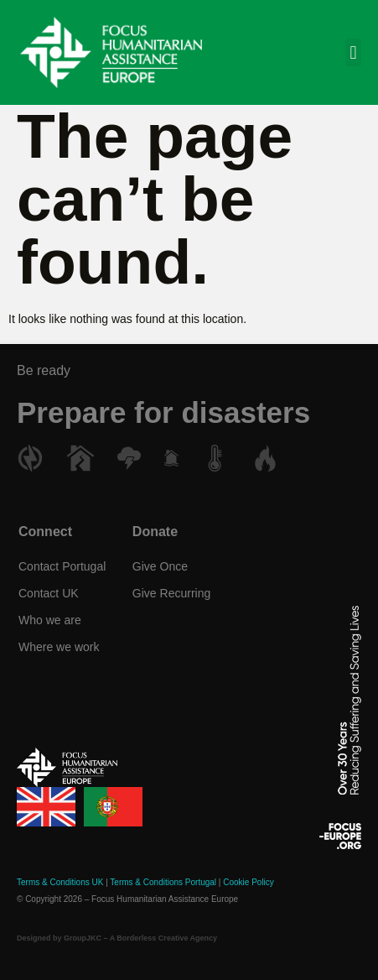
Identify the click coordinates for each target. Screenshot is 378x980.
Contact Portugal (62, 566)
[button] (353, 52)
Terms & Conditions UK (60, 882)
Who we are (50, 620)
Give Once (160, 566)
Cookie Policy (249, 882)
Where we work (59, 647)
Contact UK (49, 593)
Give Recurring (171, 593)
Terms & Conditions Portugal (163, 882)
